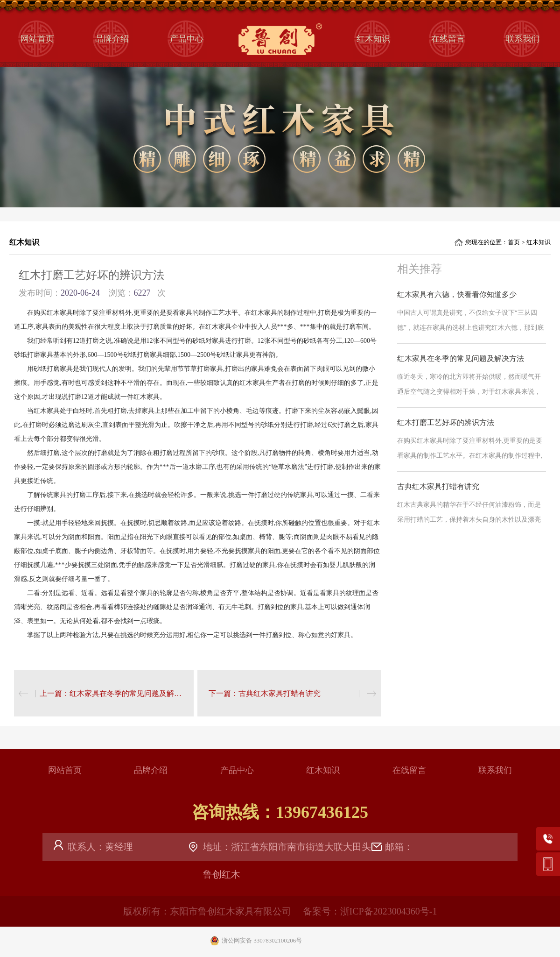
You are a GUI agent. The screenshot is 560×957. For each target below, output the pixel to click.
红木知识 (373, 39)
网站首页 (37, 39)
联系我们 (523, 39)
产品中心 (187, 39)
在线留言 (448, 39)
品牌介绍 (112, 39)
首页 (514, 242)
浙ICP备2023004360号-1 (389, 911)
